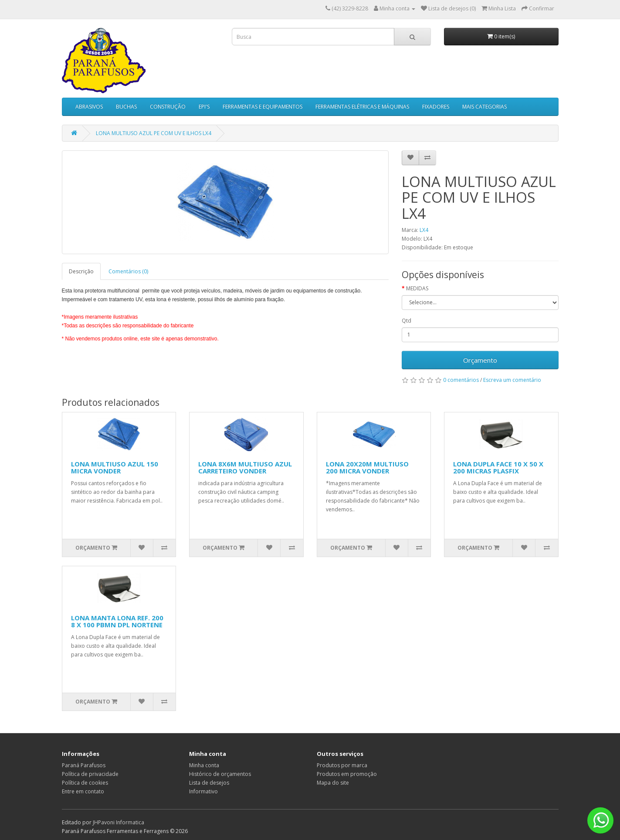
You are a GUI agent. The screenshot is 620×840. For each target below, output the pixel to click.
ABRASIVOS (89, 107)
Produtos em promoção (347, 774)
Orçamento (480, 360)
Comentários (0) (128, 271)
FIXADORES (436, 107)
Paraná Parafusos (84, 765)
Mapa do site (333, 783)
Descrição (81, 271)
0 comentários (461, 380)
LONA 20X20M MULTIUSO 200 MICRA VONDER (367, 468)
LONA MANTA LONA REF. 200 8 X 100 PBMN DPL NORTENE (117, 621)
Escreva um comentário (512, 380)
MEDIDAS (417, 288)
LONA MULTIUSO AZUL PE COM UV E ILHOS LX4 (154, 133)
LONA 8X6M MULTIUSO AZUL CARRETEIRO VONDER (245, 468)
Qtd (407, 321)
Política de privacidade (90, 774)
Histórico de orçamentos (220, 774)
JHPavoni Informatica (119, 822)
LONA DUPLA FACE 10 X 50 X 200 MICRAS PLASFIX (498, 468)
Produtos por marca (342, 765)
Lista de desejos (209, 783)
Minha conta (204, 765)
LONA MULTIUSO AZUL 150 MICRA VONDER (115, 468)
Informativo (203, 791)
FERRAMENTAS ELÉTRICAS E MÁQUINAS (362, 107)
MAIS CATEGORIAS (484, 107)
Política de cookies (85, 783)
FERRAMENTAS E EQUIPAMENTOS (263, 107)
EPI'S (204, 107)
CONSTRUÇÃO (168, 107)
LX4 (424, 230)
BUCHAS (126, 107)
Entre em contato (83, 791)
